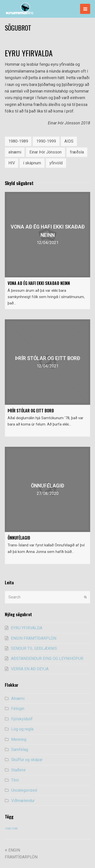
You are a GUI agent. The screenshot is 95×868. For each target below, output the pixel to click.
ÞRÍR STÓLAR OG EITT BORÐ (31, 411)
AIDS (69, 141)
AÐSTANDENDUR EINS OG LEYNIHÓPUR (47, 659)
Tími (15, 780)
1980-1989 (18, 141)
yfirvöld (56, 163)
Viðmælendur (23, 801)
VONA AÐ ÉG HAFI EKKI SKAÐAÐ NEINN (39, 283)
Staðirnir (18, 770)
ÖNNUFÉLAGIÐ (19, 538)
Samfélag (20, 750)
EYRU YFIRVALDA (27, 628)
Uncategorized (24, 790)
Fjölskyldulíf (22, 719)
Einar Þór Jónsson (45, 152)
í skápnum (32, 163)
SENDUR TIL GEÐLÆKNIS (34, 648)
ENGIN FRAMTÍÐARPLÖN (34, 638)
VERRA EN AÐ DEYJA (30, 669)
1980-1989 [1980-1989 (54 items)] (11, 829)
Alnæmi (18, 698)
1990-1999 (46, 141)
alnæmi (15, 152)
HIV (12, 163)
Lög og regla (22, 729)
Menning (19, 739)
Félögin (18, 709)
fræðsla (77, 152)
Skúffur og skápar (27, 760)
